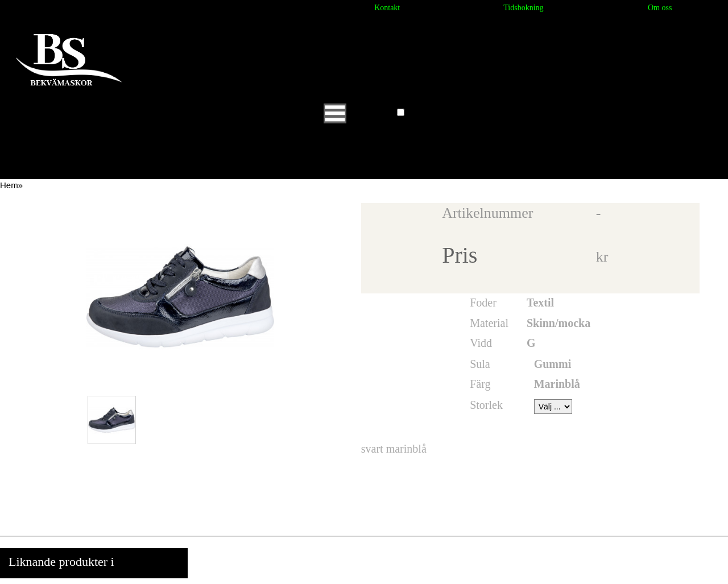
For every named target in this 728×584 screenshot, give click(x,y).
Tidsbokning (523, 8)
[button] (401, 112)
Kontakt (387, 8)
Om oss (660, 8)
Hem (9, 185)
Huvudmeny (359, 113)
